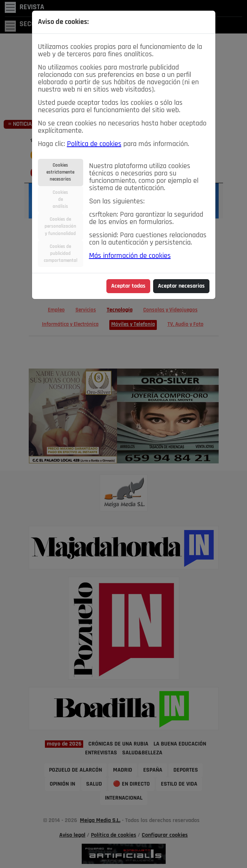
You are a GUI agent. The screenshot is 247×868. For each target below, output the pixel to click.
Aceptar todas (128, 286)
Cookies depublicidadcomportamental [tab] (61, 254)
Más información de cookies (130, 256)
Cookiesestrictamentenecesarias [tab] (60, 172)
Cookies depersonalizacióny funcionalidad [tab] (60, 226)
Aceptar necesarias (181, 286)
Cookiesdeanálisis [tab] (60, 200)
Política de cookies (94, 144)
